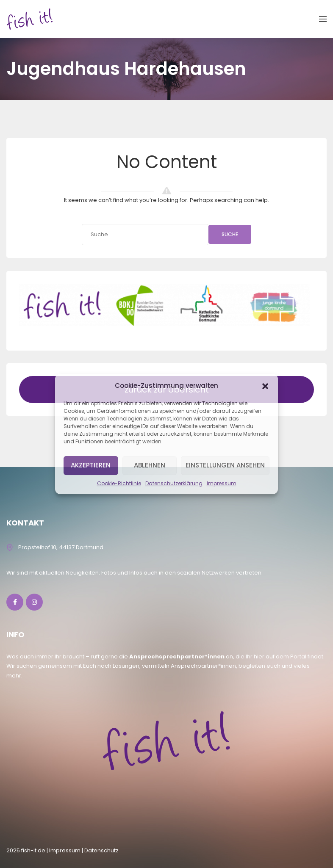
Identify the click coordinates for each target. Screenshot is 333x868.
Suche (230, 234)
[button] (265, 386)
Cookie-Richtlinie (119, 483)
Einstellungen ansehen (225, 465)
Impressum (222, 483)
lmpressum (65, 850)
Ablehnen (150, 465)
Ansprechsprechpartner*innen (177, 657)
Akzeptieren (91, 465)
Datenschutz (101, 850)
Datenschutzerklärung (174, 483)
